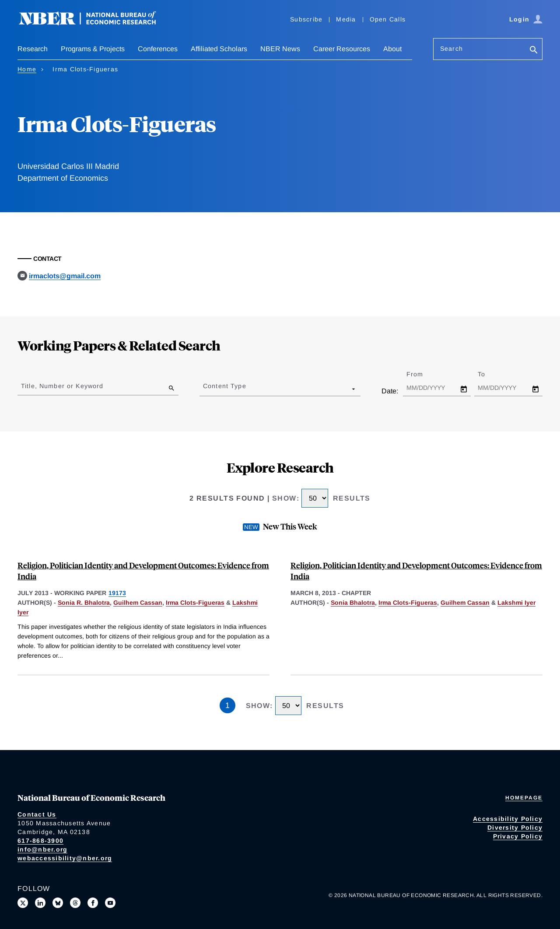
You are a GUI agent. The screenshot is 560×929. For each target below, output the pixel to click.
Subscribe (306, 19)
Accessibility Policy (508, 819)
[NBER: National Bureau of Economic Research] (94, 23)
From (422, 374)
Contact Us (37, 814)
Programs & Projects (93, 49)
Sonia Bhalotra (353, 603)
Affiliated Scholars (219, 49)
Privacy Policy (518, 836)
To (489, 374)
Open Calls (388, 19)
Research (33, 49)
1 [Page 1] (227, 705)
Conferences (158, 49)
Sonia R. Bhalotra (84, 603)
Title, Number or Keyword (62, 386)
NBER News (280, 49)
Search (451, 49)
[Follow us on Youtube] (110, 903)
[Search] (534, 51)
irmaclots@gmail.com (65, 276)
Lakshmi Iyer (516, 603)
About (392, 49)
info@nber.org (42, 849)
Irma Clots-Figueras (195, 603)
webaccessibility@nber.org (65, 858)
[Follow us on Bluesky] (58, 903)
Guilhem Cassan (138, 603)
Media (346, 19)
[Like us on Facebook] (93, 903)
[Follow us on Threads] (75, 903)
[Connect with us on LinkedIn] (40, 903)
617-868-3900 (40, 841)
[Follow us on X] (23, 903)
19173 (117, 593)
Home (27, 69)
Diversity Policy (515, 827)
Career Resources (342, 49)
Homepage (524, 798)
